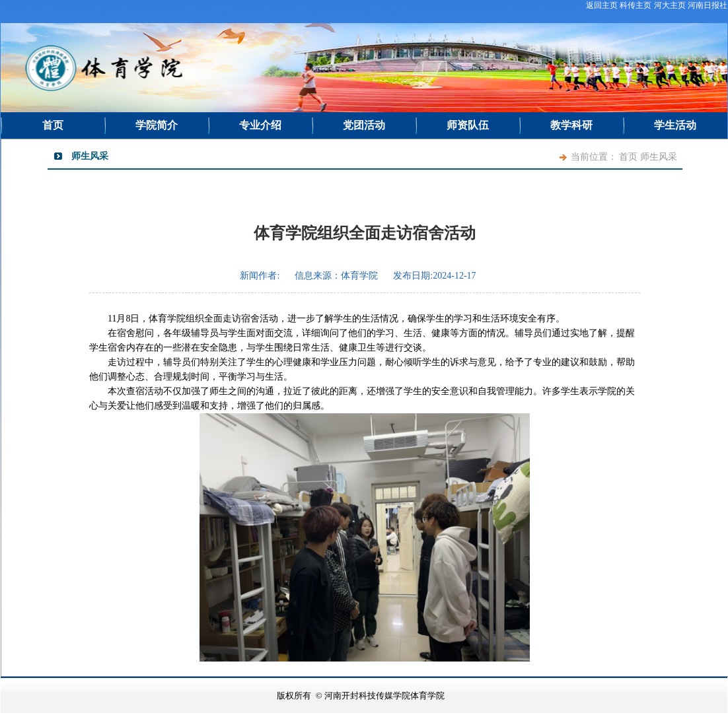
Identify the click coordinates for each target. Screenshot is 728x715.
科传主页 (636, 5)
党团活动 (364, 125)
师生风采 (659, 157)
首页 (53, 125)
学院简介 (157, 125)
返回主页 (602, 5)
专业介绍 (260, 125)
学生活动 (675, 125)
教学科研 (571, 125)
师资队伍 (468, 125)
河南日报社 (708, 5)
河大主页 (670, 5)
